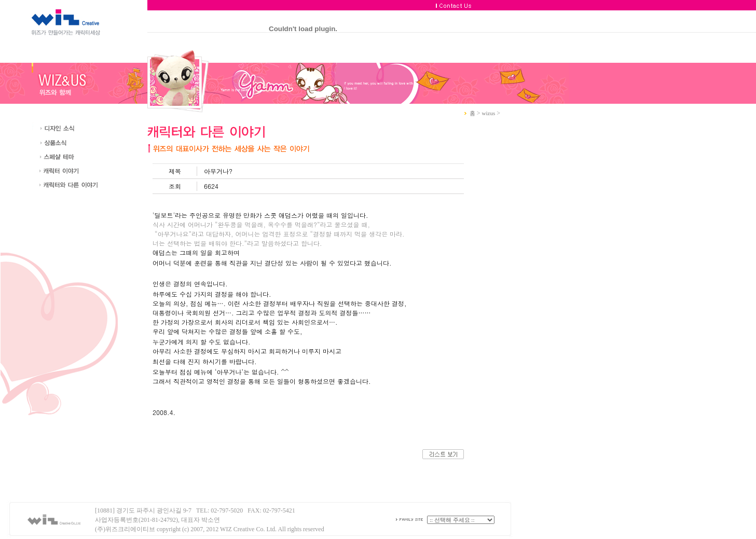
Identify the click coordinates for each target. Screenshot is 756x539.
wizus (489, 113)
